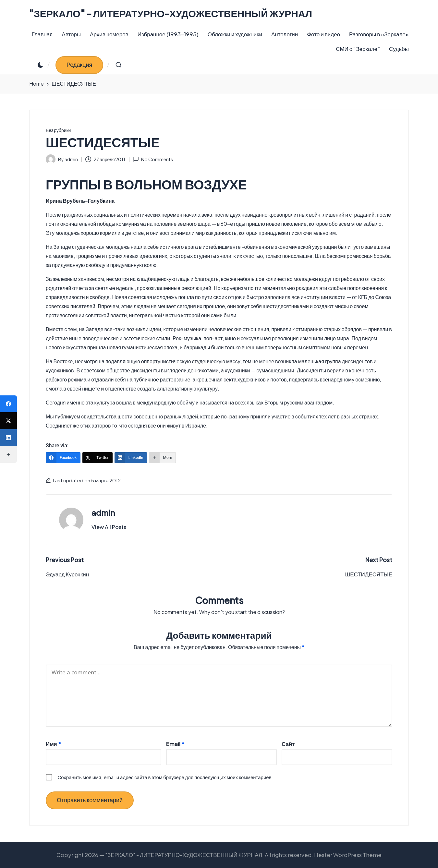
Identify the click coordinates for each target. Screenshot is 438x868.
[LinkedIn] (131, 458)
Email (175, 744)
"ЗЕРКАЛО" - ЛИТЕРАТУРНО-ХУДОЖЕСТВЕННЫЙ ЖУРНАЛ (171, 13)
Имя (53, 744)
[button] (79, 65)
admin (103, 512)
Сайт (288, 744)
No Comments (153, 159)
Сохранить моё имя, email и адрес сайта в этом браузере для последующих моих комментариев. (165, 777)
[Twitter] (97, 458)
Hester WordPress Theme (348, 855)
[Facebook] (63, 458)
